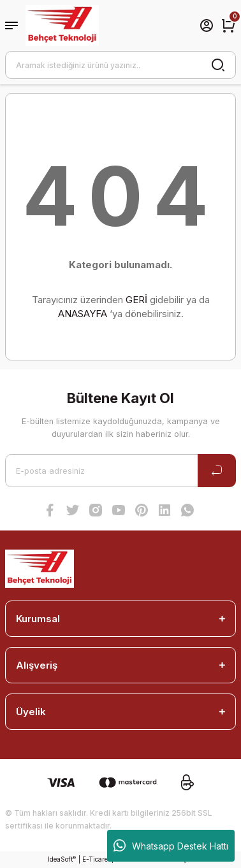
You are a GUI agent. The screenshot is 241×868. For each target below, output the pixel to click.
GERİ (136, 300)
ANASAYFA (83, 314)
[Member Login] (207, 25)
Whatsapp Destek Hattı (171, 846)
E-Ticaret (96, 859)
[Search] (120, 65)
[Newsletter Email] (120, 471)
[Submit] (217, 471)
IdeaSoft (62, 859)
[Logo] (62, 25)
